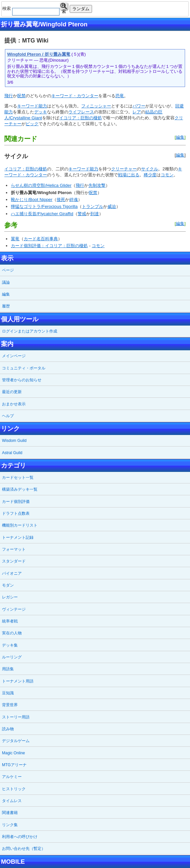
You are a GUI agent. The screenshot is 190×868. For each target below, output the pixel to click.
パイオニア (12, 573)
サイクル (150, 169)
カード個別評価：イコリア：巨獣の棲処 (49, 246)
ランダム (81, 9)
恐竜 (120, 96)
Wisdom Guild (14, 441)
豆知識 (8, 693)
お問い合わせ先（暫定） (24, 849)
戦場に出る (129, 175)
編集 (180, 137)
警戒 (82, 214)
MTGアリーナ (14, 765)
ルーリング (12, 657)
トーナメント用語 (18, 681)
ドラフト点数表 (16, 513)
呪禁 (21, 96)
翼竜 (15, 239)
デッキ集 (10, 645)
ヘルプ (8, 416)
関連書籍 (10, 813)
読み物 (8, 729)
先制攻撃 (97, 185)
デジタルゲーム (16, 741)
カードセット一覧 (18, 477)
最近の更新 (12, 392)
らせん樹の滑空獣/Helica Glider (41, 185)
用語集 (8, 669)
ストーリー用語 (16, 717)
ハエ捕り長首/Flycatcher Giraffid (42, 214)
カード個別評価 (16, 502)
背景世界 (10, 705)
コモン (167, 175)
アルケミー (12, 777)
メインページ (14, 356)
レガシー (10, 597)
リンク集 (10, 825)
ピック (32, 124)
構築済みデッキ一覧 (20, 489)
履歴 (6, 306)
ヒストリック (14, 789)
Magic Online (13, 753)
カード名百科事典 (41, 239)
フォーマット (14, 549)
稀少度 (150, 175)
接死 (61, 200)
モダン (8, 585)
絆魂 (74, 200)
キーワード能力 (32, 106)
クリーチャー (124, 169)
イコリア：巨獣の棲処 (81, 118)
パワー (139, 106)
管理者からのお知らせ (22, 380)
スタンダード (14, 561)
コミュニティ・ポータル (24, 368)
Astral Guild (12, 453)
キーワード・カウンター (75, 96)
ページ (8, 270)
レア (137, 112)
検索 (64, 7)
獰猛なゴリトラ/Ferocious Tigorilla (44, 206)
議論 (6, 282)
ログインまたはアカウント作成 (30, 331)
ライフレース (81, 112)
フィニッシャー (96, 106)
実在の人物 (12, 633)
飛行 (9, 96)
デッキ (41, 112)
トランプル (93, 206)
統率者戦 (10, 621)
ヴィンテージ (14, 609)
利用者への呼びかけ (20, 837)
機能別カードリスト (20, 525)
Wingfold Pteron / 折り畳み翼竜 (39, 54)
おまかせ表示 (14, 404)
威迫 (112, 206)
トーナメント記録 (18, 537)
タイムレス (12, 801)
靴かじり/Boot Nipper (32, 200)
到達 (95, 214)
